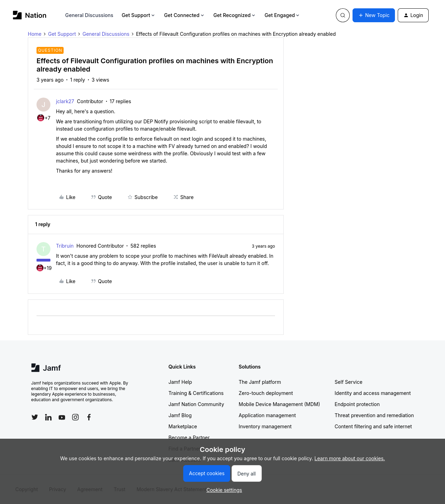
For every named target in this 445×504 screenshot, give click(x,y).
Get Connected (185, 15)
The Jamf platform (260, 382)
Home (35, 34)
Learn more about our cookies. (350, 458)
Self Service (349, 382)
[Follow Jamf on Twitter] (35, 417)
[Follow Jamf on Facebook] (89, 417)
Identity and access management (373, 393)
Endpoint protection (357, 404)
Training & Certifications (196, 393)
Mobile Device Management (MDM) (280, 404)
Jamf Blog (180, 415)
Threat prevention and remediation (374, 415)
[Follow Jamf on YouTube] (62, 417)
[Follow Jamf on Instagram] (75, 417)
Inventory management (265, 426)
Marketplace (183, 426)
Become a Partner (189, 437)
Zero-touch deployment (266, 393)
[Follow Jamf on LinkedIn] (48, 417)
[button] (374, 15)
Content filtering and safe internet (373, 426)
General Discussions (89, 15)
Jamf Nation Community (196, 404)
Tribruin (65, 246)
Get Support (139, 15)
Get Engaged (282, 15)
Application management (267, 415)
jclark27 (65, 101)
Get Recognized (235, 15)
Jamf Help (180, 382)
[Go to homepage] (30, 15)
